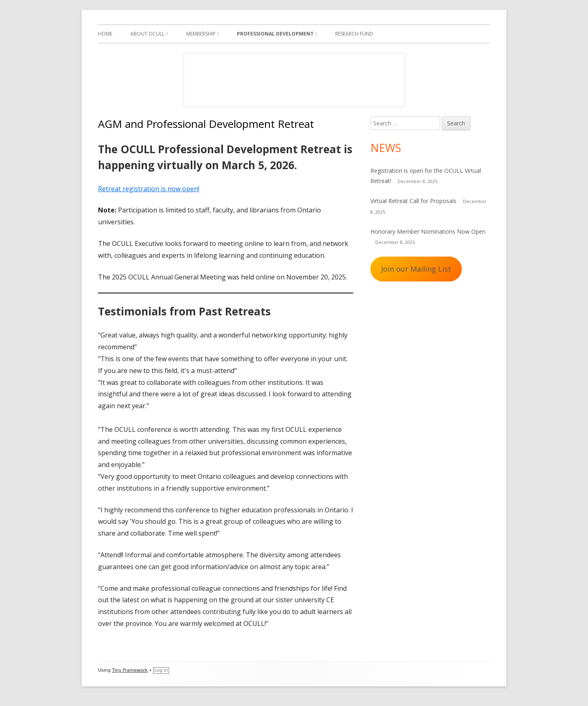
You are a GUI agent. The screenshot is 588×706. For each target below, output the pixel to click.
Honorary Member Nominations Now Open (428, 231)
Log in (161, 670)
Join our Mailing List (416, 269)
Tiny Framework (130, 670)
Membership (201, 34)
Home (105, 34)
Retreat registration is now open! (149, 189)
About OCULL (147, 34)
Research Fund (354, 34)
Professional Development (275, 34)
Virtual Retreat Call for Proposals (413, 201)
